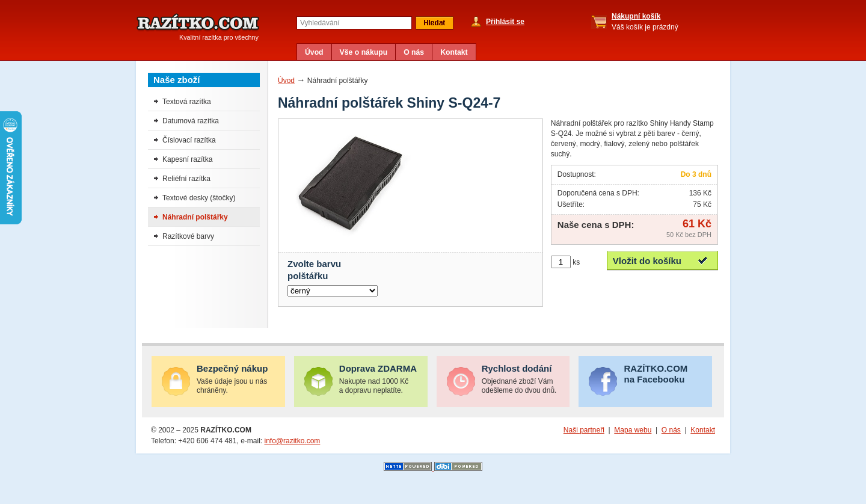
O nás (414, 52)
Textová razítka (187, 102)
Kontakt (454, 52)
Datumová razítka (191, 121)
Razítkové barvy (188, 236)
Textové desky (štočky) (199, 198)
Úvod (314, 52)
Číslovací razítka (189, 140)
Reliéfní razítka (186, 179)
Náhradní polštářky (195, 217)
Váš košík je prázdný (645, 22)
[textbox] (354, 23)
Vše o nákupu (364, 52)
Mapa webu (633, 430)
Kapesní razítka (187, 159)
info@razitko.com (292, 441)
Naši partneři (584, 430)
